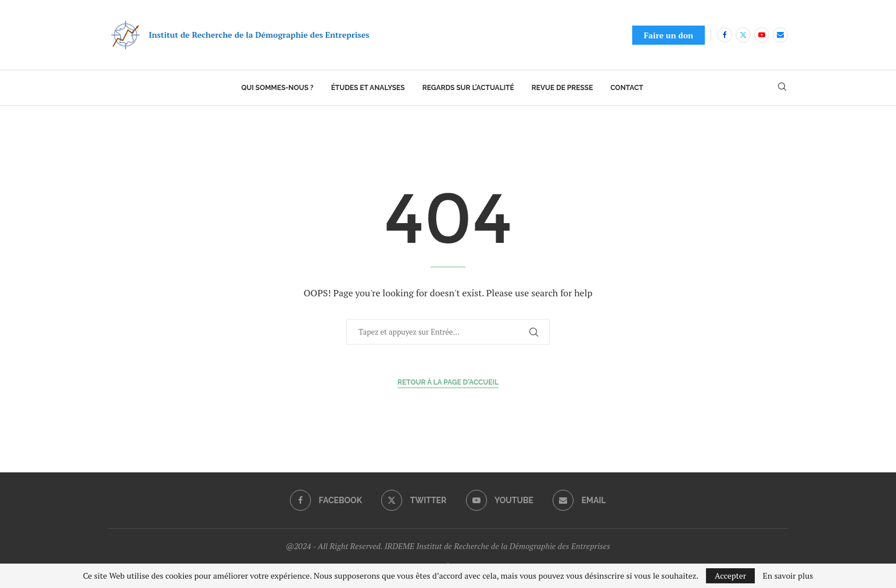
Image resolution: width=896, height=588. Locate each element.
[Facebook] (725, 35)
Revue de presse (562, 88)
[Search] (782, 88)
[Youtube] (762, 35)
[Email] (780, 35)
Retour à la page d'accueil (448, 382)
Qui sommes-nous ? (277, 88)
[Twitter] (743, 35)
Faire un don (669, 35)
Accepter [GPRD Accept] (730, 576)
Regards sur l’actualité (468, 88)
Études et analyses (368, 88)
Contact (626, 88)
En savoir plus (788, 576)
